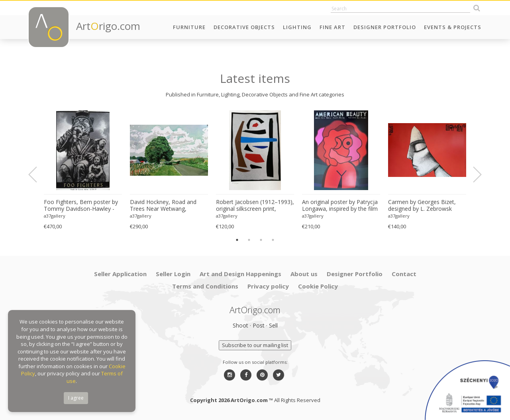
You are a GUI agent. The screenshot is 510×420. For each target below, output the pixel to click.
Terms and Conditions (205, 286)
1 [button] (237, 240)
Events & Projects (453, 27)
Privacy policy (268, 286)
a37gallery (55, 216)
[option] (83, 170)
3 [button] (261, 240)
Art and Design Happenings (240, 274)
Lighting (297, 27)
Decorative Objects (244, 27)
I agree (76, 398)
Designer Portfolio (385, 27)
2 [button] (249, 240)
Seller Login (173, 274)
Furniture (189, 27)
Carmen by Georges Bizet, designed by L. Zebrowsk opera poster (422, 206)
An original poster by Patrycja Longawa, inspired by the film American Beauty (340, 206)
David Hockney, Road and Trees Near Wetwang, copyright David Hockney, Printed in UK (163, 206)
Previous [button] (37, 175)
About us (304, 274)
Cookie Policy (318, 286)
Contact (404, 274)
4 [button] (273, 240)
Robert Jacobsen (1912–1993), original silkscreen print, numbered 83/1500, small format (255, 206)
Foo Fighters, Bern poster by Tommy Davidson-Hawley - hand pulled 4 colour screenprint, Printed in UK (81, 206)
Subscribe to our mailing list (255, 345)
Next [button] (473, 175)
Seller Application (120, 274)
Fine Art (332, 27)
